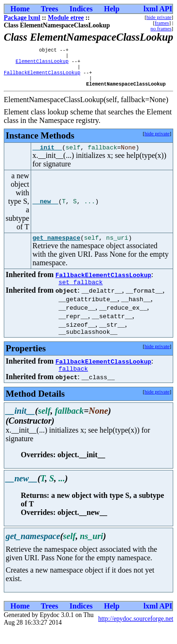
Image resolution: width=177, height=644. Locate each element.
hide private (159, 17)
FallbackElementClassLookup (42, 77)
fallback (73, 382)
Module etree (66, 18)
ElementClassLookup (42, 64)
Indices (81, 9)
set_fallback (81, 293)
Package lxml (22, 18)
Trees (50, 9)
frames (162, 23)
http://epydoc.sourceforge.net (136, 632)
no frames (161, 28)
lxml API (158, 9)
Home (20, 9)
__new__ (46, 209)
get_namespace (56, 247)
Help (112, 9)
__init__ (47, 155)
